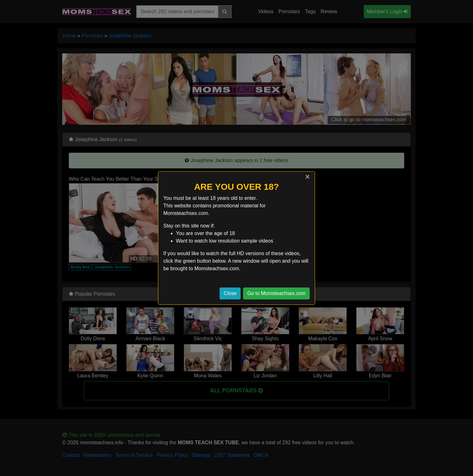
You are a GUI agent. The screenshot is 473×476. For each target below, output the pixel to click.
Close (230, 293)
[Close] (307, 177)
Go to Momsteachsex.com (276, 293)
